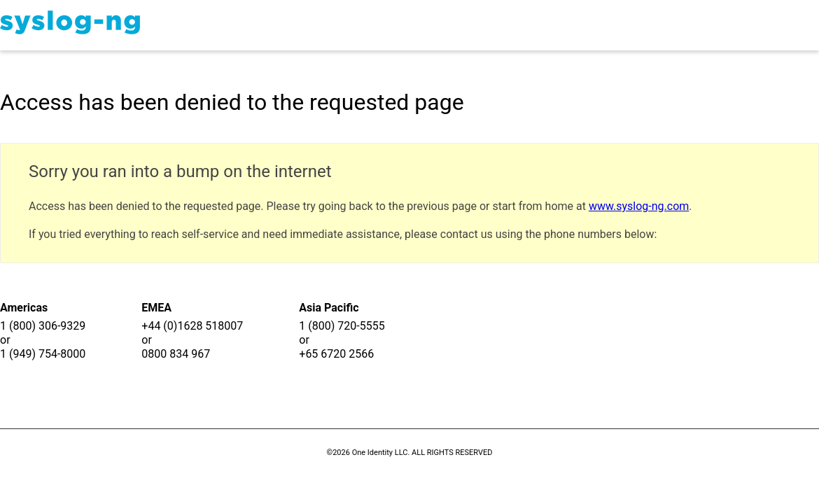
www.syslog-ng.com (639, 206)
